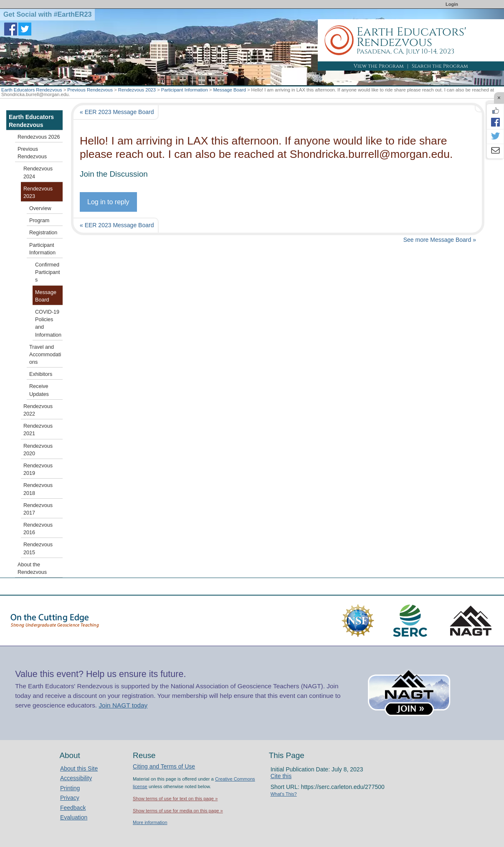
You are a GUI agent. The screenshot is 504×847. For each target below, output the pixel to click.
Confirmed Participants (48, 272)
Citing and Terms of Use (164, 766)
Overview (40, 208)
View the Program (379, 66)
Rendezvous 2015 (38, 548)
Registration (43, 233)
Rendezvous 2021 (38, 430)
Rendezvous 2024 (38, 172)
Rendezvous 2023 (137, 90)
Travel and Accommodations (45, 355)
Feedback (73, 808)
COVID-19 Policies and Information (48, 323)
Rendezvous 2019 (38, 469)
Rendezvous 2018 (38, 489)
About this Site (79, 768)
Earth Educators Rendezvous (32, 90)
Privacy (70, 798)
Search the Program (440, 66)
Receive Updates (39, 390)
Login (452, 4)
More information (150, 822)
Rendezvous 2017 (38, 509)
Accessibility (76, 778)
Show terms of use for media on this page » (178, 811)
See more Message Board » (440, 240)
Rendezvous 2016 (38, 529)
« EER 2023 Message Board (117, 112)
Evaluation (74, 817)
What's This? (284, 794)
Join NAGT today (123, 705)
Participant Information (185, 90)
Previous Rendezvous (90, 90)
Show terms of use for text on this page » (175, 799)
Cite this (281, 776)
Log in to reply (108, 202)
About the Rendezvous (32, 568)
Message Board (230, 90)
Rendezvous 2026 (39, 137)
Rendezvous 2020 (38, 450)
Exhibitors (41, 374)
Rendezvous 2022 (38, 410)
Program (39, 221)
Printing (70, 788)
